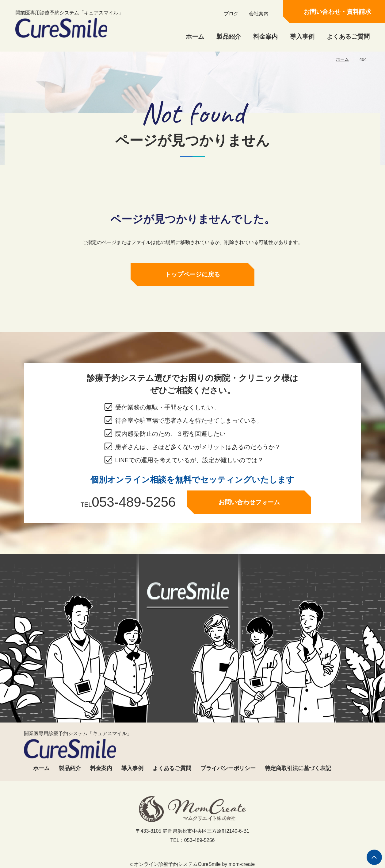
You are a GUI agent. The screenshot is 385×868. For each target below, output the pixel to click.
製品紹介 (229, 37)
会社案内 (259, 14)
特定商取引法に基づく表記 (298, 768)
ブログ (231, 14)
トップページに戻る (192, 276)
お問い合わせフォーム (249, 504)
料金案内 (265, 37)
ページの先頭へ (374, 857)
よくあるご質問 (348, 37)
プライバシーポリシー (228, 768)
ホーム (195, 37)
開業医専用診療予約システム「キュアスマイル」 (69, 24)
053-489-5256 (134, 504)
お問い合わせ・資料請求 (337, 12)
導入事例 (302, 37)
